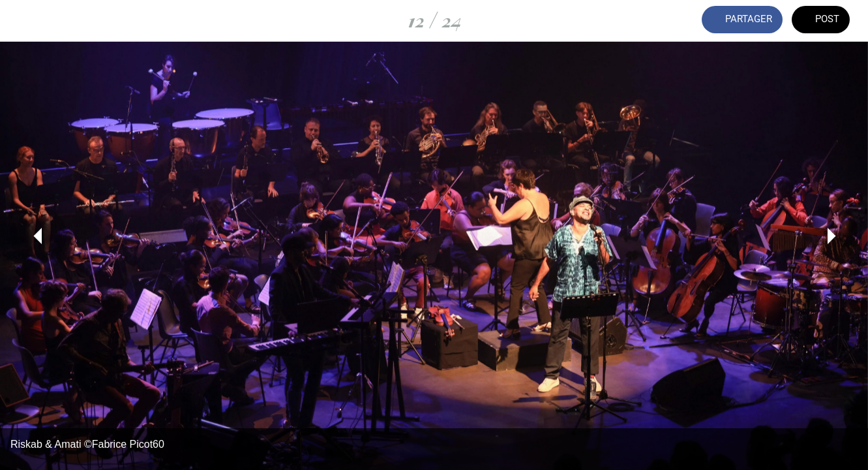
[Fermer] (21, 21)
